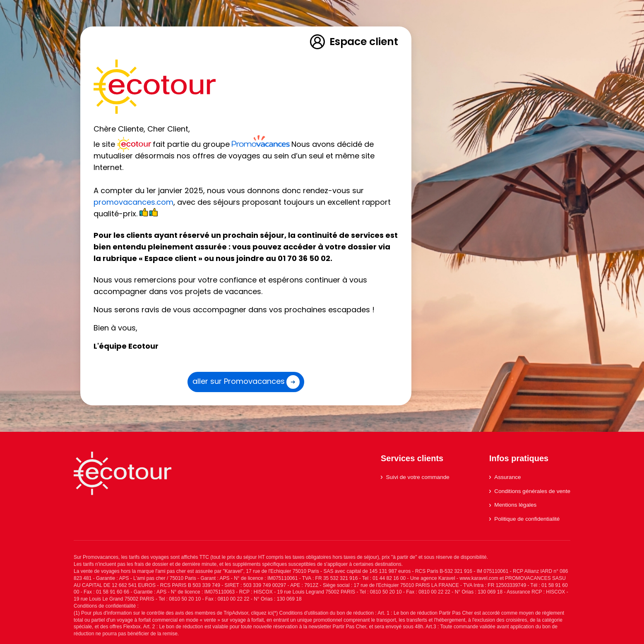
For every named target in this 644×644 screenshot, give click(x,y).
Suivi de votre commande (415, 477)
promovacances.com (133, 202)
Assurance (505, 477)
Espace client (353, 42)
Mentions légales (513, 505)
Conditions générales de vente (530, 491)
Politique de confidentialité (524, 519)
